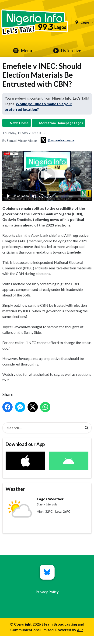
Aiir (80, 630)
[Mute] (34, 196)
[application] (47, 176)
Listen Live (67, 51)
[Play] (8, 196)
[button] (47, 176)
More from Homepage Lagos (61, 123)
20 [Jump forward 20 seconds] (49, 196)
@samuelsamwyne (57, 140)
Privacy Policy (47, 592)
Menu (23, 51)
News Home (19, 123)
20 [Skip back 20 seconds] (41, 196)
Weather (15, 489)
